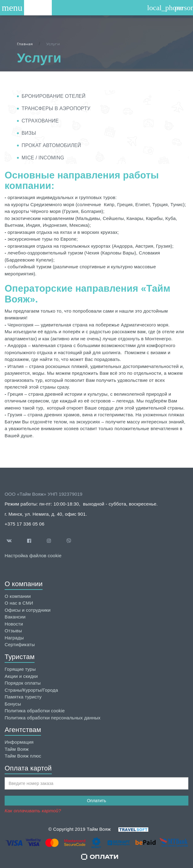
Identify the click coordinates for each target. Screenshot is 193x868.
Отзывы (13, 631)
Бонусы (13, 704)
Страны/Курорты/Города (31, 690)
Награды (14, 638)
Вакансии (15, 617)
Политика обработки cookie (35, 711)
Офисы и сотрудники (28, 610)
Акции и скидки (21, 676)
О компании (18, 596)
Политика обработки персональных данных (53, 718)
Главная (25, 44)
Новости (14, 624)
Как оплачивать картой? (33, 811)
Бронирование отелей (53, 96)
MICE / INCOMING (43, 158)
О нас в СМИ (19, 603)
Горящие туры (20, 669)
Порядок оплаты (23, 683)
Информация (19, 742)
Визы (29, 133)
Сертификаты (20, 644)
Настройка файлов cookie (33, 556)
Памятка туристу (23, 697)
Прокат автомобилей (51, 145)
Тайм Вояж (17, 749)
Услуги (53, 44)
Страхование (40, 121)
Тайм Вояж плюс (23, 756)
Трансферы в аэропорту (56, 108)
